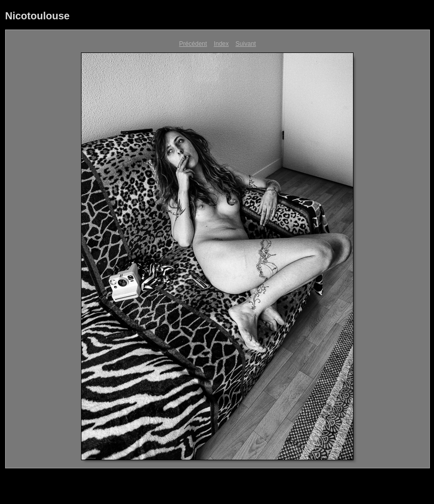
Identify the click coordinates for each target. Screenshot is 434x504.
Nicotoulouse (37, 16)
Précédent (193, 44)
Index (221, 44)
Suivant (246, 44)
